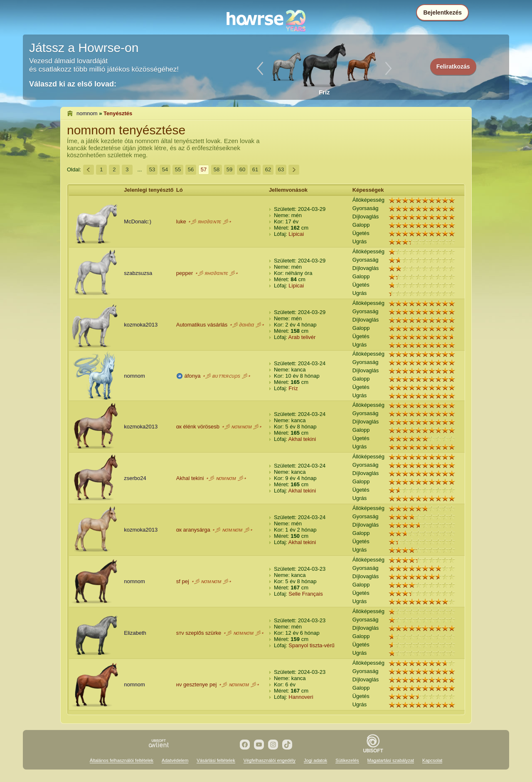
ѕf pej (183, 581)
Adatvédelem (175, 760)
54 (165, 170)
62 (268, 170)
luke (181, 221)
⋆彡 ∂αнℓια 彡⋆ (247, 325)
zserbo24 (135, 478)
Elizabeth (135, 633)
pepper (185, 273)
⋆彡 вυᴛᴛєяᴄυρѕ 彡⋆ (226, 376)
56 (191, 170)
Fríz (293, 388)
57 (204, 170)
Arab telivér (302, 337)
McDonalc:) (138, 221)
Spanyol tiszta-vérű (312, 645)
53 (152, 170)
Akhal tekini (302, 439)
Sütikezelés (347, 760)
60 (242, 170)
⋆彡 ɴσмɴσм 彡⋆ (242, 427)
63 (281, 170)
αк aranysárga (193, 530)
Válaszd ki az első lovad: (73, 84)
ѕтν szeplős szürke (199, 633)
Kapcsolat (432, 760)
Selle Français (305, 594)
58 (217, 170)
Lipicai (296, 234)
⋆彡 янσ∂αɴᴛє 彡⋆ (209, 221)
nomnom (87, 113)
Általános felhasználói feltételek (122, 760)
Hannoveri (301, 697)
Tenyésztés (118, 113)
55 (178, 170)
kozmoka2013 (141, 325)
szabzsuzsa (138, 273)
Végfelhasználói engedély (270, 760)
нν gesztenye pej (197, 684)
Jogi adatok (315, 760)
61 (255, 170)
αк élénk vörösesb (198, 427)
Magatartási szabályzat (391, 760)
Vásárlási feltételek (216, 760)
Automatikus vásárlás (202, 325)
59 (229, 170)
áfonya (192, 376)
